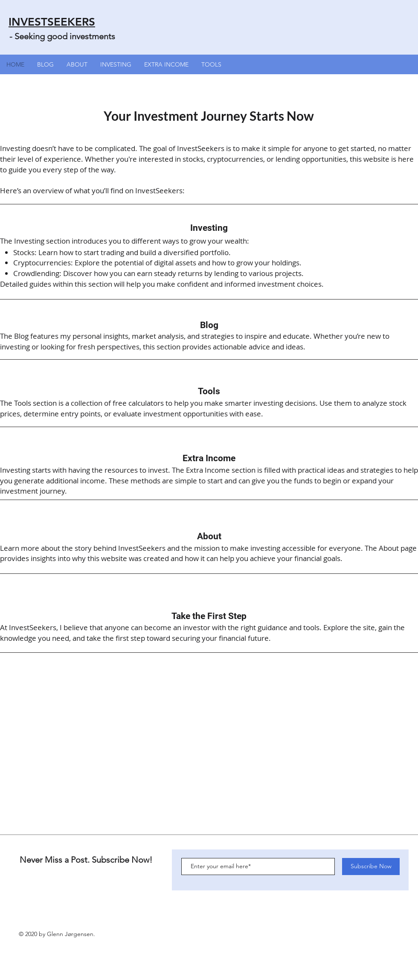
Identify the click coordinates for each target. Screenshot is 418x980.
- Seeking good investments (62, 36)
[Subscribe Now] (371, 867)
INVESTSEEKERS (52, 22)
